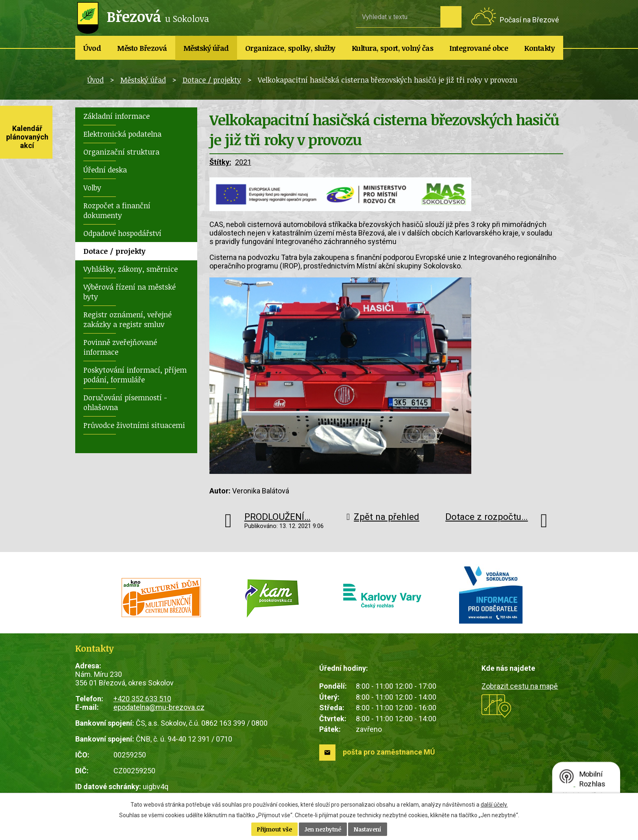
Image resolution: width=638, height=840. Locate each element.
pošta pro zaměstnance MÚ (389, 752)
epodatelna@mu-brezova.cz (159, 707)
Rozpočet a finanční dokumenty (117, 210)
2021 (243, 162)
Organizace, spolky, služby (290, 48)
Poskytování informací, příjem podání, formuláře (135, 375)
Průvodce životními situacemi (134, 425)
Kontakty (539, 48)
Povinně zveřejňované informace (120, 347)
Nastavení (368, 829)
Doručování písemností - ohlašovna (125, 402)
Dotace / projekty (212, 80)
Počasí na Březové (529, 20)
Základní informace (116, 116)
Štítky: (220, 162)
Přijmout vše (274, 829)
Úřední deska (105, 170)
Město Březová (142, 48)
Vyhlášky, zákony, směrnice (131, 269)
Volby (92, 188)
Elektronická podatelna (122, 134)
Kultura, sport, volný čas (393, 48)
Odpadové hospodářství (122, 233)
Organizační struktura (121, 152)
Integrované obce (479, 48)
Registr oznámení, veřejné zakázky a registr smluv (127, 319)
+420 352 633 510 (142, 699)
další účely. (494, 805)
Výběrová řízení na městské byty (130, 292)
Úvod (92, 48)
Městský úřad (206, 48)
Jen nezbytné (323, 829)
